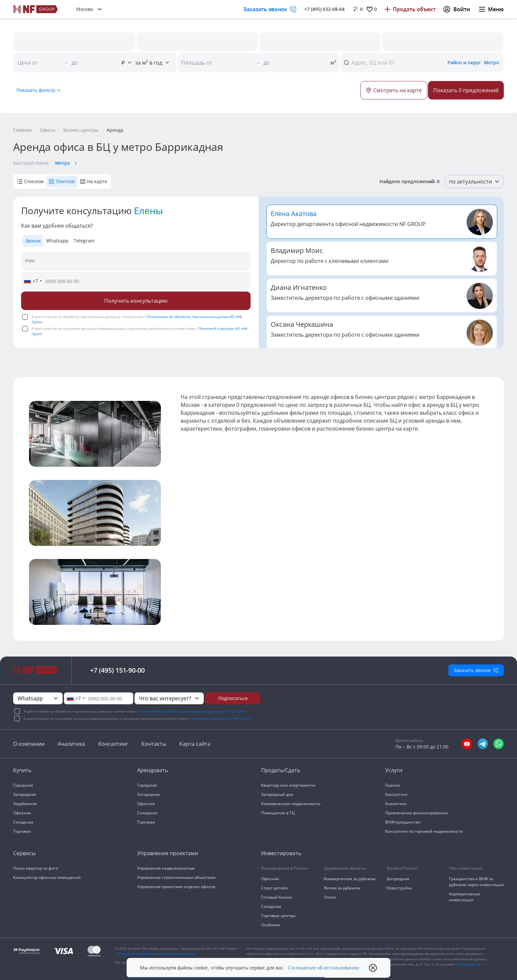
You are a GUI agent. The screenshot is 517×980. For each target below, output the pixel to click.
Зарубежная (25, 804)
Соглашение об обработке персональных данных (156, 954)
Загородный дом (277, 794)
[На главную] (36, 9)
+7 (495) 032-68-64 (324, 9)
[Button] (466, 90)
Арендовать (152, 770)
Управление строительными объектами (176, 877)
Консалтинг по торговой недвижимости (424, 831)
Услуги (394, 770)
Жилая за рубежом (342, 888)
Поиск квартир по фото (36, 868)
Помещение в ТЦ (278, 813)
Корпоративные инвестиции (465, 897)
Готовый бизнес (277, 897)
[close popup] (373, 968)
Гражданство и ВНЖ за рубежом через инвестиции (476, 882)
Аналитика (71, 744)
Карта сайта (195, 744)
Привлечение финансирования (416, 813)
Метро (63, 163)
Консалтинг (113, 744)
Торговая (22, 831)
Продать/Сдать (281, 770)
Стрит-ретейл (274, 888)
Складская (23, 822)
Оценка (393, 785)
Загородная (25, 794)
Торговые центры (278, 916)
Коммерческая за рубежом (350, 879)
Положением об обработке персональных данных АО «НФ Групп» (193, 711)
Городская (23, 785)
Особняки (271, 925)
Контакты (154, 744)
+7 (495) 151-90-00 (117, 670)
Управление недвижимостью (166, 868)
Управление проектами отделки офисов (176, 887)
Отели (330, 897)
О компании (29, 744)
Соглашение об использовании (323, 968)
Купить (22, 770)
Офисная (22, 813)
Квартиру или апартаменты (288, 785)
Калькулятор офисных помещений (47, 877)
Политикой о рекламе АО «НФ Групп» (221, 718)
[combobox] (33, 281)
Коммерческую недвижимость (291, 804)
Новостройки (399, 888)
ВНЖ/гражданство (403, 822)
